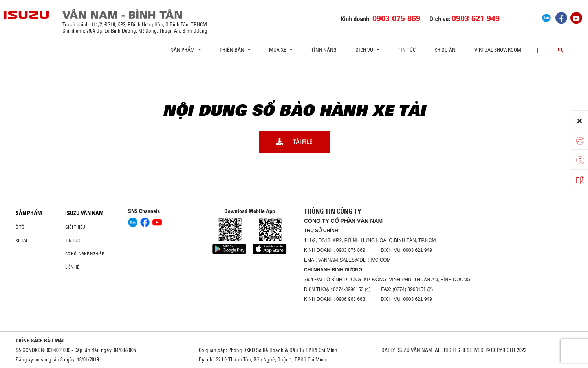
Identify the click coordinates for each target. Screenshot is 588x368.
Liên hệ (72, 267)
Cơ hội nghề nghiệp (85, 254)
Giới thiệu (75, 227)
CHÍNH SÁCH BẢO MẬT (40, 341)
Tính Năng (324, 50)
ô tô (20, 227)
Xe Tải (21, 240)
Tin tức (407, 50)
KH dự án (445, 50)
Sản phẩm (29, 213)
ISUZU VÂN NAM (84, 213)
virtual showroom (498, 50)
